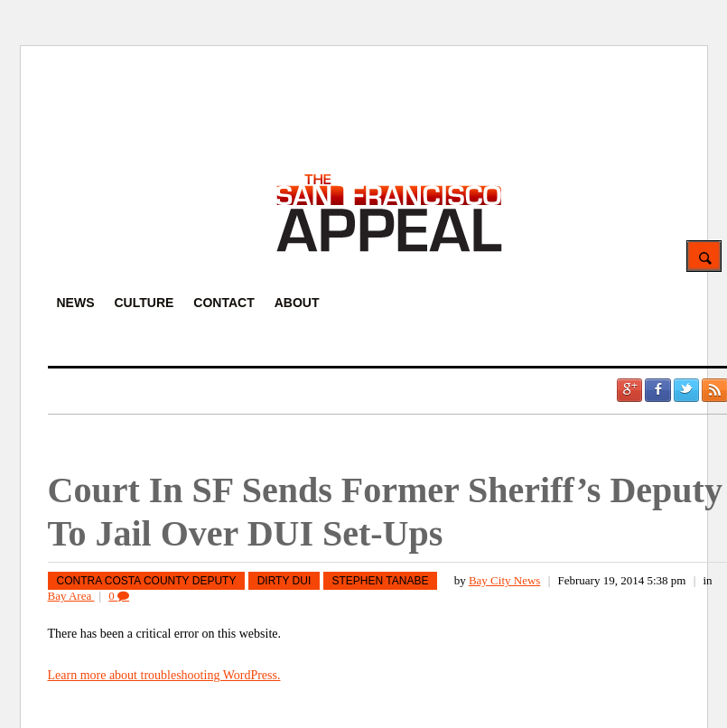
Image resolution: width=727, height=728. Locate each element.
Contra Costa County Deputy (147, 581)
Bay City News (504, 580)
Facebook (657, 390)
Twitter (686, 390)
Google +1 (629, 390)
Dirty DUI (284, 581)
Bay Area (71, 596)
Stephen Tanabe (381, 581)
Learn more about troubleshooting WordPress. (164, 675)
